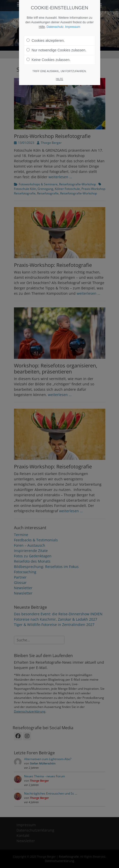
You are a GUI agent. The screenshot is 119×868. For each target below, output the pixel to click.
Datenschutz (55, 21)
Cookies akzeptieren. (46, 35)
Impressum (73, 21)
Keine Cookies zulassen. (48, 54)
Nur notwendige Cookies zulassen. (56, 44)
